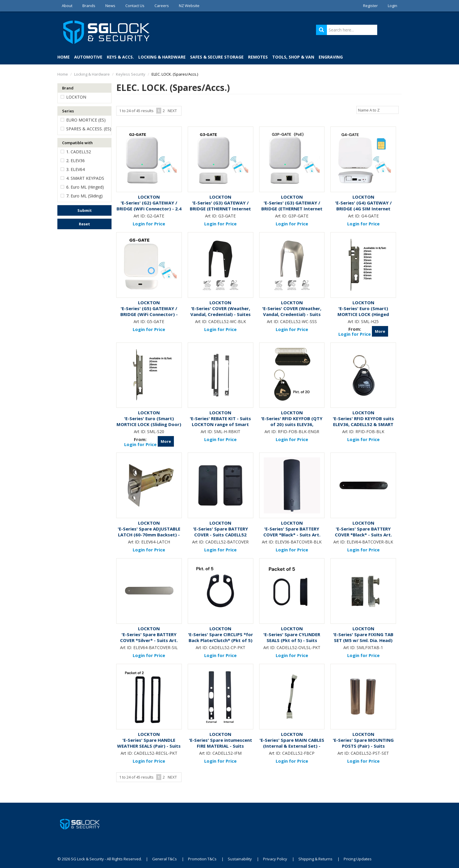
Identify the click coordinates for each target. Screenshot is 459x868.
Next (172, 111)
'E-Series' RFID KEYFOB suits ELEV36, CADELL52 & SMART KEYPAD (363, 424)
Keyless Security (131, 74)
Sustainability (240, 859)
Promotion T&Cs (202, 859)
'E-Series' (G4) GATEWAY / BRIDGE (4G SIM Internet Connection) (363, 209)
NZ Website (189, 6)
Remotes (258, 57)
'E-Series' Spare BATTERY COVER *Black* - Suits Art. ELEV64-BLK (363, 535)
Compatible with (77, 143)
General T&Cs (164, 859)
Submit (85, 210)
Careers (162, 6)
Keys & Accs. (120, 57)
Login (393, 6)
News (110, 6)
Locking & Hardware (162, 57)
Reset (84, 224)
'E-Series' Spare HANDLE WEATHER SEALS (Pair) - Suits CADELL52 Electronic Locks (149, 746)
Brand (68, 88)
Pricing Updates (358, 859)
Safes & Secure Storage (217, 57)
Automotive (88, 57)
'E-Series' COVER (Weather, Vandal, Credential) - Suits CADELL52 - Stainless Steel (292, 314)
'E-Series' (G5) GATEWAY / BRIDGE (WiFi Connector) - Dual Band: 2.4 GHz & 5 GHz (149, 314)
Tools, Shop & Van (293, 57)
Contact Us (135, 6)
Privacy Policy (275, 859)
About (67, 6)
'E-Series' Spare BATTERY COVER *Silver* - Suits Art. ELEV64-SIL (149, 640)
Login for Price (149, 224)
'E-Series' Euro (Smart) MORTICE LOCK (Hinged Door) (363, 314)
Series (68, 111)
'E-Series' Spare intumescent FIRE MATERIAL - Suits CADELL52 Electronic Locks (221, 746)
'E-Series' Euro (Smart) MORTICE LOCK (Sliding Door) (149, 421)
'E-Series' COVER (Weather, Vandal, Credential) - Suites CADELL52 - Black (221, 314)
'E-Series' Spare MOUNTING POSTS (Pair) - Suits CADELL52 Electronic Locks (363, 746)
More (380, 331)
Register (370, 6)
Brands (89, 6)
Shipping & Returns (315, 859)
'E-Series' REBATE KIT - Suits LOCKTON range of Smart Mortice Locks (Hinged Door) (220, 424)
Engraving (331, 57)
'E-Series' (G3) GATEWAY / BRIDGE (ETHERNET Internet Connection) (220, 209)
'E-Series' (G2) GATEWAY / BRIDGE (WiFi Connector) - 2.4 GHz (149, 209)
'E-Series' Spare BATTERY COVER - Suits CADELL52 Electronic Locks (221, 535)
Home (64, 57)
